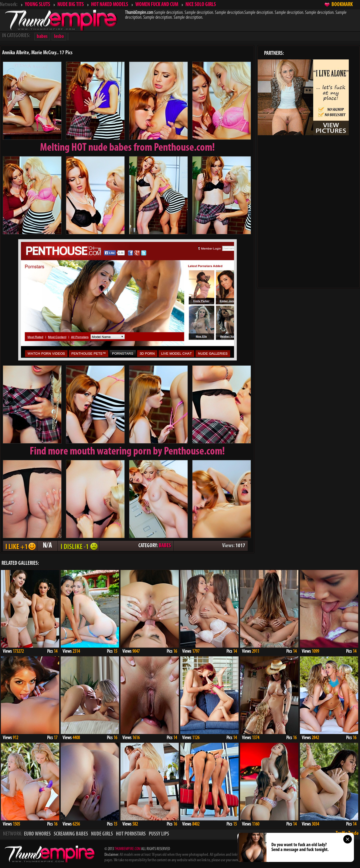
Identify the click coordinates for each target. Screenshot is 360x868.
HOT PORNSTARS (131, 834)
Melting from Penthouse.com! (127, 148)
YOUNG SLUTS (37, 5)
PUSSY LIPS (159, 834)
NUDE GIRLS (102, 834)
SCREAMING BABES (71, 834)
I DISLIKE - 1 (78, 546)
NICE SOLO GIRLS (201, 5)
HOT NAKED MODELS (110, 5)
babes (42, 37)
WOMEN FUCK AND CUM (157, 5)
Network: (9, 5)
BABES (165, 546)
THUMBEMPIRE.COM (127, 849)
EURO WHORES (37, 834)
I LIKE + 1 (20, 546)
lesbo (59, 37)
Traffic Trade (347, 834)
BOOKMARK (342, 5)
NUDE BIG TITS (71, 5)
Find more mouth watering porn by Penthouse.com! (127, 452)
